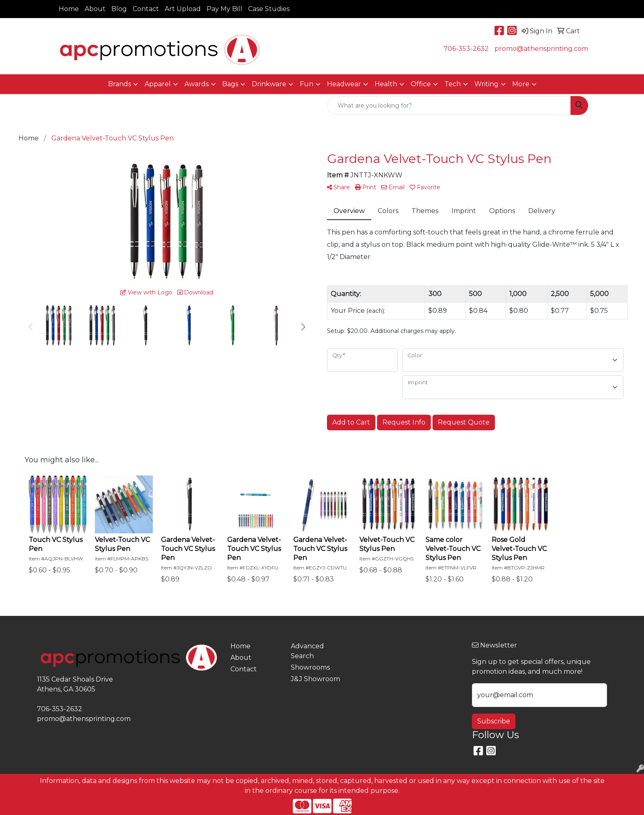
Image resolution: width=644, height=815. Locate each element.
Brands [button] (120, 84)
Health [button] (386, 84)
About (95, 9)
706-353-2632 (466, 49)
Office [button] (421, 84)
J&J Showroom (315, 679)
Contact (146, 9)
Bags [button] (230, 84)
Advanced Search (307, 651)
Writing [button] (486, 84)
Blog (119, 9)
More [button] (521, 84)
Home (69, 9)
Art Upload (183, 9)
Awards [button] (197, 84)
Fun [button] (307, 84)
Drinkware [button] (269, 84)
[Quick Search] (449, 106)
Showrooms (310, 667)
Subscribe (494, 721)
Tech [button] (453, 84)
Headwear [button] (344, 84)
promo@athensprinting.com (541, 49)
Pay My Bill (224, 9)
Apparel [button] (158, 84)
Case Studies (269, 9)
